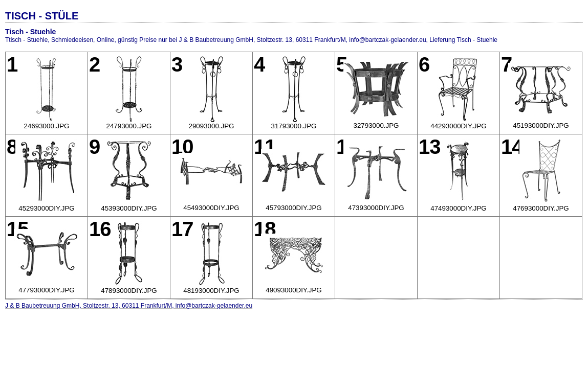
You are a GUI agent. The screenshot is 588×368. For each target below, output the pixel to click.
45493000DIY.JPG (211, 208)
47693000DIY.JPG (541, 208)
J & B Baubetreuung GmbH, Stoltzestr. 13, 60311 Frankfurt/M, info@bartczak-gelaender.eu (129, 306)
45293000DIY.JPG (46, 208)
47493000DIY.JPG (458, 208)
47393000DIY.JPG (376, 208)
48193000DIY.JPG (211, 291)
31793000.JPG (294, 126)
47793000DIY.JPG (46, 290)
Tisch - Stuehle (30, 32)
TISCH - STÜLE (42, 16)
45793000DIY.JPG (293, 208)
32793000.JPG (376, 125)
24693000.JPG (47, 126)
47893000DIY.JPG (129, 291)
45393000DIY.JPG (129, 208)
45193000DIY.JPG (541, 125)
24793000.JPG (129, 126)
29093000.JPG (212, 126)
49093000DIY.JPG (293, 290)
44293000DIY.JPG (458, 126)
